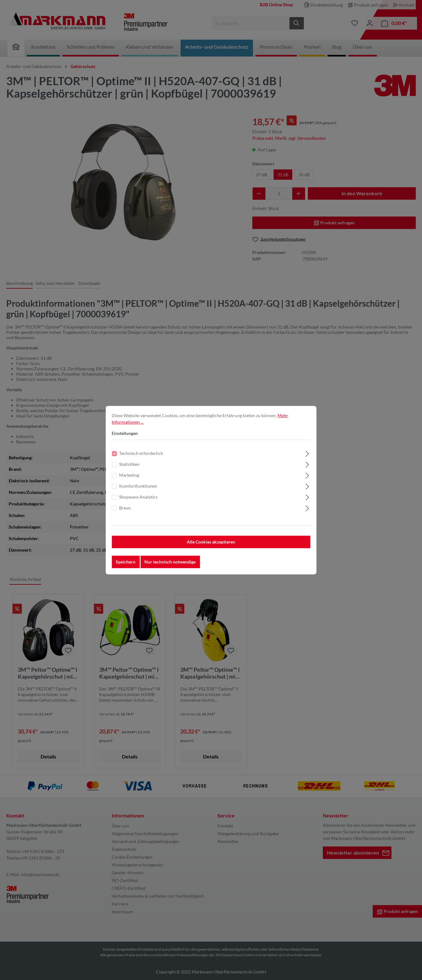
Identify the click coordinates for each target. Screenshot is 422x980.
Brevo (125, 511)
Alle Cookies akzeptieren (211, 545)
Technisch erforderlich (141, 456)
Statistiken (129, 467)
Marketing (129, 478)
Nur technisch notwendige (170, 565)
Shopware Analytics (138, 500)
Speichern (126, 565)
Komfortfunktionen (138, 489)
